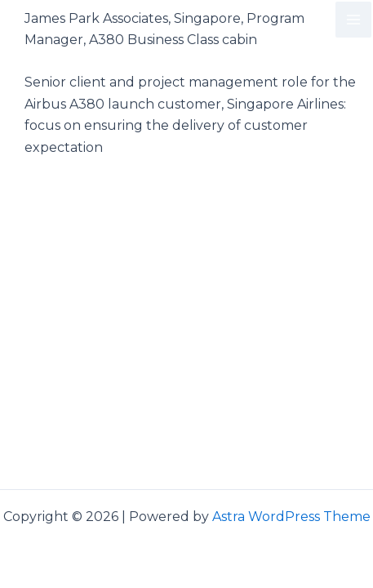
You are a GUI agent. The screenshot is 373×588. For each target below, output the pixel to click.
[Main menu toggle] (353, 20)
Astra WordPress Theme (291, 517)
